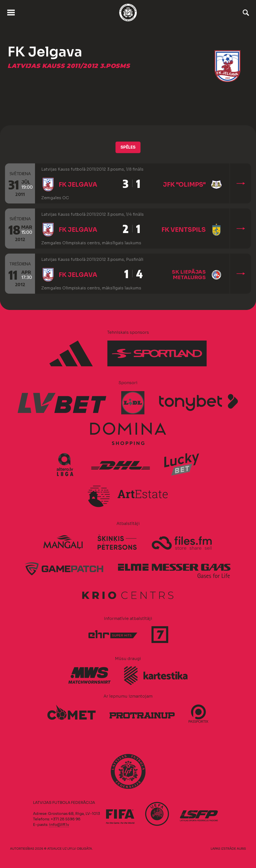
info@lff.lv (59, 825)
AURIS (241, 849)
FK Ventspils (184, 230)
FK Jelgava (78, 185)
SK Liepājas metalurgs (189, 275)
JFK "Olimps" (184, 185)
